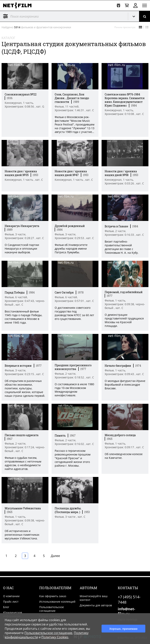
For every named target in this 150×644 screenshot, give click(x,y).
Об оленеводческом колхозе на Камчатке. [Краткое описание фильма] (124, 456)
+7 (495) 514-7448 (129, 600)
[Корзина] (127, 6)
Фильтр (5, 16)
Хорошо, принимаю (123, 629)
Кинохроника (135, 16)
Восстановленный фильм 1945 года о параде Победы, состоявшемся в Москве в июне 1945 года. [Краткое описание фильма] (24, 317)
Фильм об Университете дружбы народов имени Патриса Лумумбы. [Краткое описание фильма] (71, 249)
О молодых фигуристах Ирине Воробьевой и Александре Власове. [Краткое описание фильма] (125, 385)
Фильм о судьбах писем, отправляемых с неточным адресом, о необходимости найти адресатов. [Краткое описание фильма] (23, 463)
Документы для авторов (96, 605)
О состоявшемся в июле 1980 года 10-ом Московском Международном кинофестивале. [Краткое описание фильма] (74, 390)
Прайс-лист (11, 602)
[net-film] (19, 5)
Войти (135, 5)
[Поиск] (145, 16)
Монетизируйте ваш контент (94, 598)
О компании (11, 596)
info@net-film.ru (126, 611)
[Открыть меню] (145, 5)
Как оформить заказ (53, 596)
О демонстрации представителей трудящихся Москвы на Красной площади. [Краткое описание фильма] (124, 320)
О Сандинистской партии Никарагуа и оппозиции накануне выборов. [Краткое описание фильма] (22, 249)
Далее (55, 556)
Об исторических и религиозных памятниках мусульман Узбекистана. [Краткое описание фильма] (22, 535)
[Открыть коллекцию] (118, 6)
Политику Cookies (55, 637)
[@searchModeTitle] (62, 16)
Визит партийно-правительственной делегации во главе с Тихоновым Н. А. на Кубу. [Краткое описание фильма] (122, 247)
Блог (6, 607)
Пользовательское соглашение (52, 609)
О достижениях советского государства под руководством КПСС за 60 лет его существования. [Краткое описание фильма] (74, 313)
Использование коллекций (57, 602)
